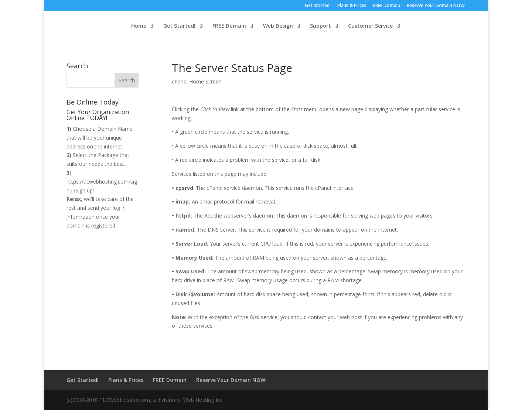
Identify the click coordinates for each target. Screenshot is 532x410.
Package (108, 155)
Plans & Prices (352, 6)
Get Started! (318, 6)
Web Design (278, 26)
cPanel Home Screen (197, 81)
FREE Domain (387, 6)
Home (139, 26)
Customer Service (370, 26)
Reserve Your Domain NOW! (436, 6)
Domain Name (115, 129)
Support (320, 26)
